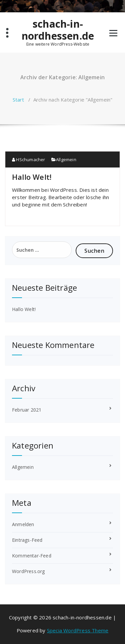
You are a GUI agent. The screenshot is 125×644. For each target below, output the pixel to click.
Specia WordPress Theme (78, 630)
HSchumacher (29, 160)
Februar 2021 (27, 410)
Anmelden (23, 524)
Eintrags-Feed (27, 540)
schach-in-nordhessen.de (58, 30)
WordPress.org (28, 571)
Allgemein (66, 160)
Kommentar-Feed (32, 556)
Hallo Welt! (32, 177)
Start (18, 100)
